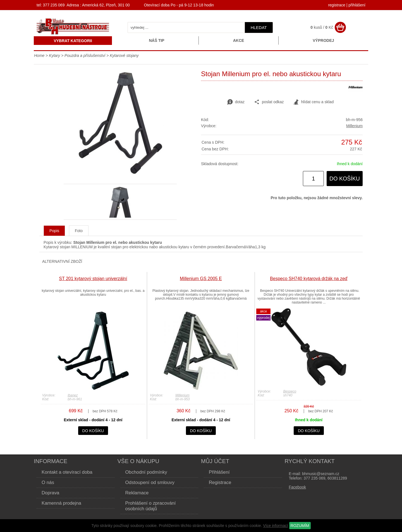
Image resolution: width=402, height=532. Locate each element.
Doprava (50, 493)
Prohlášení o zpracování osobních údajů (151, 506)
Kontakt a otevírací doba (67, 472)
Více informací (275, 526)
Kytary (54, 56)
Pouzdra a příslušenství (85, 56)
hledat (259, 27)
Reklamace (137, 493)
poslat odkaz (269, 102)
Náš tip (156, 40)
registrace (337, 5)
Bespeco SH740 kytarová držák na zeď (309, 279)
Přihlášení (219, 472)
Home (39, 56)
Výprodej (323, 40)
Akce (239, 40)
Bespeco (290, 391)
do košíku (345, 179)
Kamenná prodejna (61, 503)
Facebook (297, 487)
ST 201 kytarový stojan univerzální (93, 279)
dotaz (236, 102)
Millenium (354, 126)
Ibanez (73, 395)
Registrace (220, 482)
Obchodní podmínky (146, 472)
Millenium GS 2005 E (201, 279)
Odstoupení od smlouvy (150, 482)
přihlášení (357, 5)
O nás (48, 482)
